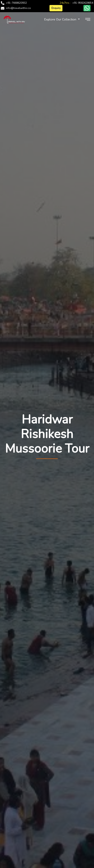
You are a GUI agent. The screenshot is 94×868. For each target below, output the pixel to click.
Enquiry (56, 8)
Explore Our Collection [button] (61, 19)
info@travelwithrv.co (18, 8)
